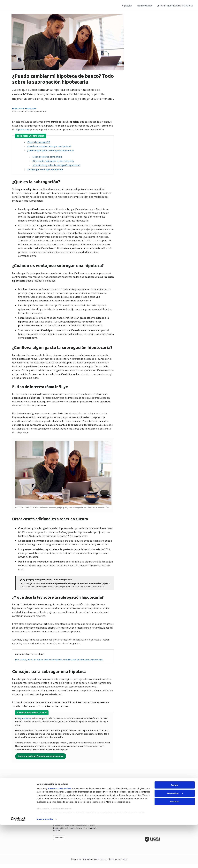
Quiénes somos (106, 802)
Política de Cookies (107, 815)
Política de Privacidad (108, 811)
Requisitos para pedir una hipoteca (68, 808)
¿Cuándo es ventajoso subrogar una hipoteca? (48, 151)
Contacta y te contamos (161, 817)
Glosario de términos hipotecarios (22, 819)
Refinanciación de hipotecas (20, 805)
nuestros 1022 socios (60, 831)
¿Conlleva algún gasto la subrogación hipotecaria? (50, 155)
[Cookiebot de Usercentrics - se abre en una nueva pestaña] (18, 863)
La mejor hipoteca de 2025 (64, 802)
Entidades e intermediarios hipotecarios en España (29, 816)
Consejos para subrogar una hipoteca (44, 174)
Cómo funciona (105, 808)
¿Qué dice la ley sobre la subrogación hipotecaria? (56, 170)
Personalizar (175, 837)
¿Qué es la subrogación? (38, 146)
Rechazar (175, 845)
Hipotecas (127, 6)
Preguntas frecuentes (108, 805)
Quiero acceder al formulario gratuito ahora (40, 760)
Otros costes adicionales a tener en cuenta (52, 165)
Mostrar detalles (45, 862)
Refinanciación (145, 6)
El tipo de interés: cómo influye (47, 161)
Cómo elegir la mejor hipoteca (66, 805)
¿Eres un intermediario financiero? (175, 6)
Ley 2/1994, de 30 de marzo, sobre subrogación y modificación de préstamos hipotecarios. (59, 663)
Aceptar (175, 828)
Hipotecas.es (22, 134)
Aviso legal (104, 818)
